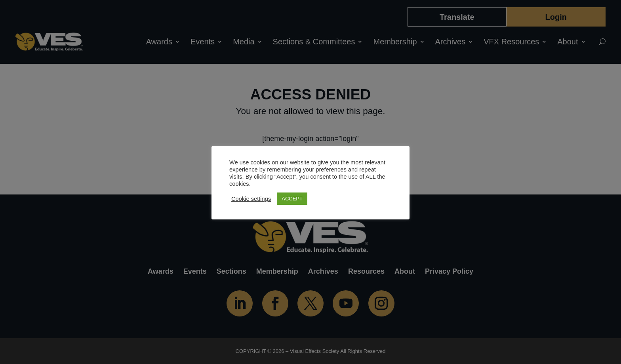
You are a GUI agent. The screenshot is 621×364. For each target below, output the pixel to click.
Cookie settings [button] (251, 199)
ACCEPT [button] (292, 199)
